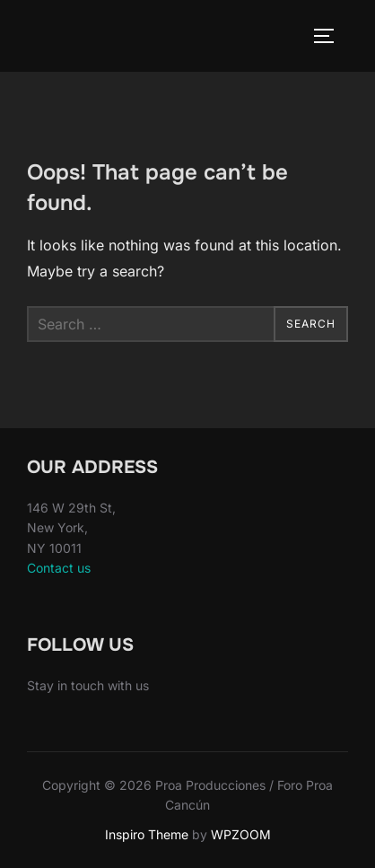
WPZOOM (241, 834)
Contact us (59, 568)
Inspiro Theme (147, 834)
